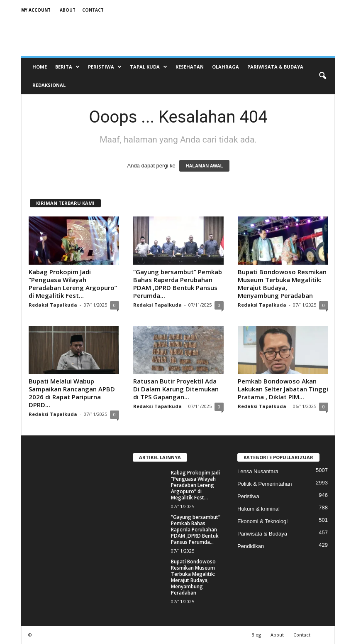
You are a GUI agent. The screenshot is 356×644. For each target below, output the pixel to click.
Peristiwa (105, 67)
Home (40, 67)
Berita (67, 67)
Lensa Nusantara (258, 471)
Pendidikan (251, 546)
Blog (256, 635)
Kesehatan (190, 67)
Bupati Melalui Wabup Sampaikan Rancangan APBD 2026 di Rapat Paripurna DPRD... (72, 393)
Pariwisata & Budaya (275, 67)
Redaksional (49, 85)
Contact (93, 10)
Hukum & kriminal (258, 509)
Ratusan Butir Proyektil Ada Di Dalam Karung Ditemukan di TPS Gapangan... (176, 389)
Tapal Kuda (149, 67)
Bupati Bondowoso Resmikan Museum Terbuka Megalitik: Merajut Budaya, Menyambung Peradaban (282, 284)
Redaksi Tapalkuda (53, 305)
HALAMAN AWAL (204, 166)
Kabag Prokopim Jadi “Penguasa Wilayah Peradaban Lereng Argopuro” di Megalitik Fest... (73, 284)
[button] (322, 76)
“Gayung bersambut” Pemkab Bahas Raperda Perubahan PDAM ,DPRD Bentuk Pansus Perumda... (178, 284)
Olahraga (226, 67)
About (68, 10)
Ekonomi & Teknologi (262, 521)
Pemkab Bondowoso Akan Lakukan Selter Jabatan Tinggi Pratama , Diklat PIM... (283, 389)
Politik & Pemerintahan (265, 484)
